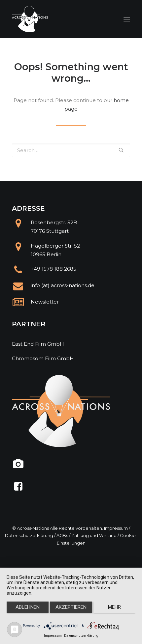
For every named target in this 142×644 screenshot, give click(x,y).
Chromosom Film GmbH (43, 358)
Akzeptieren (71, 607)
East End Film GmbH (38, 344)
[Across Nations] (30, 19)
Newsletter (45, 302)
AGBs (62, 535)
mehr (114, 607)
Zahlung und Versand (94, 535)
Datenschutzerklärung (29, 535)
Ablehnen (28, 607)
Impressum (116, 528)
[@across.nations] (18, 466)
